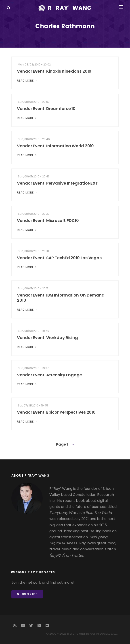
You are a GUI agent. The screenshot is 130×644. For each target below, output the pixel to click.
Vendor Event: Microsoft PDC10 (48, 220)
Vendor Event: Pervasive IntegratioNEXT (57, 183)
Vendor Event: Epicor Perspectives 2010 (56, 412)
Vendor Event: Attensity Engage (49, 375)
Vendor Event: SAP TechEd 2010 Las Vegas (59, 258)
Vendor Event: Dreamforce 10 (46, 108)
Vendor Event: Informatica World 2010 (55, 146)
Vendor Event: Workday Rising (47, 338)
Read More (27, 81)
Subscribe (27, 594)
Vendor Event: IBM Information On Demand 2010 (61, 298)
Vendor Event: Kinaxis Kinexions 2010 (54, 71)
